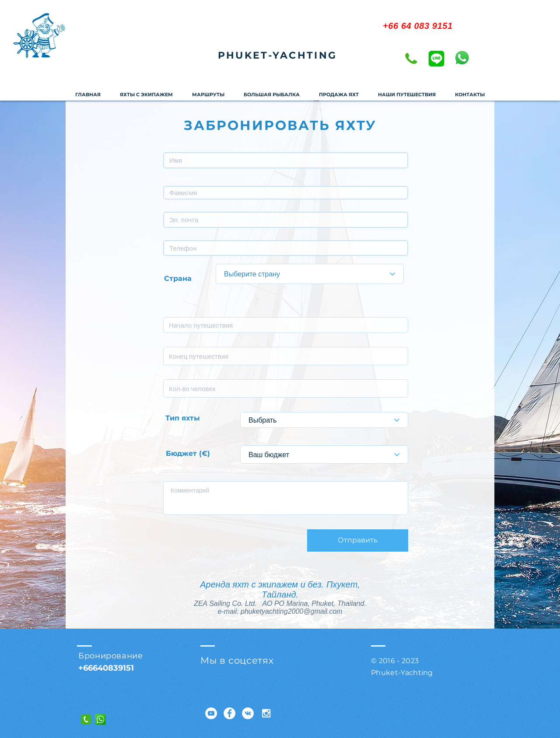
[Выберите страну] (310, 274)
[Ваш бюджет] (324, 455)
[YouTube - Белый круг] (211, 713)
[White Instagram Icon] (266, 713)
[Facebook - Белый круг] (229, 713)
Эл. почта (179, 205)
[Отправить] (358, 540)
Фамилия (179, 179)
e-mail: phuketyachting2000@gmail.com (280, 611)
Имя (172, 145)
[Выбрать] (324, 420)
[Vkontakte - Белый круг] (248, 713)
